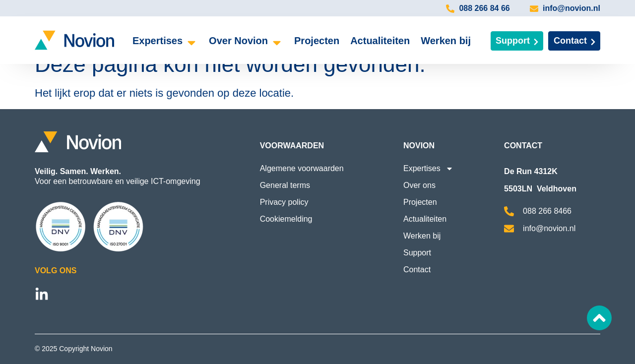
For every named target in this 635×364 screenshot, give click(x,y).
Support (417, 253)
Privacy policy (284, 202)
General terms (285, 185)
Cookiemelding (286, 219)
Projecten (420, 202)
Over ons (419, 185)
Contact (417, 270)
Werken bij (422, 236)
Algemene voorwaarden (302, 168)
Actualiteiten (425, 219)
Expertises (428, 169)
